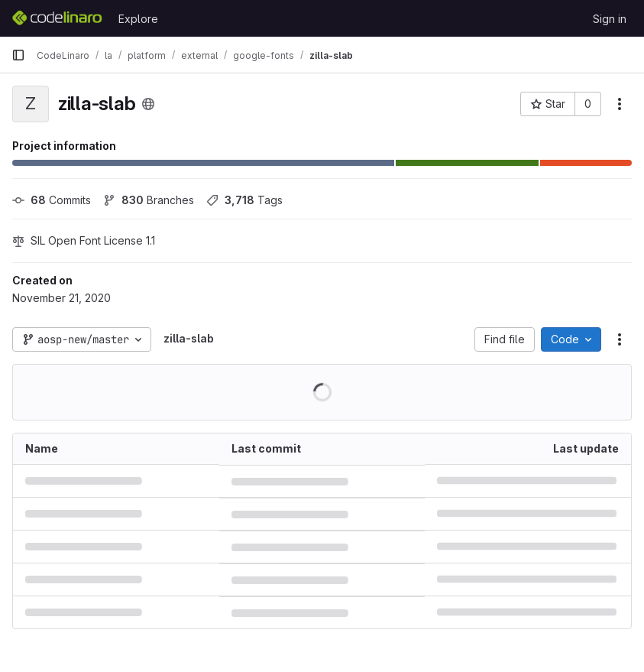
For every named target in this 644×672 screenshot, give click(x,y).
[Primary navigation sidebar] (18, 55)
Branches (149, 200)
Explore (138, 19)
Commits (52, 200)
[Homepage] (57, 18)
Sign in (610, 19)
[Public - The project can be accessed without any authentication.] (148, 104)
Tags (244, 200)
